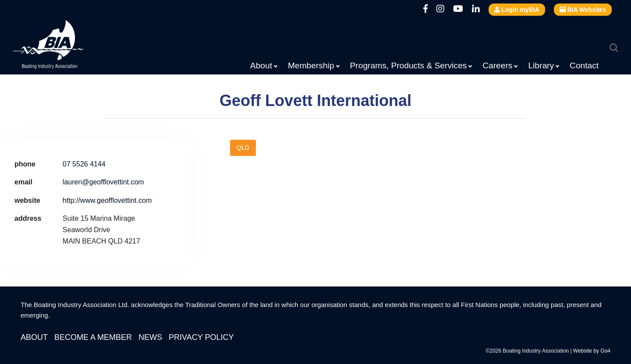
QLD (243, 148)
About (261, 65)
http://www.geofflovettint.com (107, 200)
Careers (497, 65)
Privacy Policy (201, 337)
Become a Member (93, 337)
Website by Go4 (592, 351)
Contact (584, 65)
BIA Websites (583, 10)
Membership (311, 65)
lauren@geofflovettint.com (103, 182)
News (150, 337)
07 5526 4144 (84, 164)
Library (541, 65)
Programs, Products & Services (409, 65)
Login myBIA (517, 10)
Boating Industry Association (70, 46)
